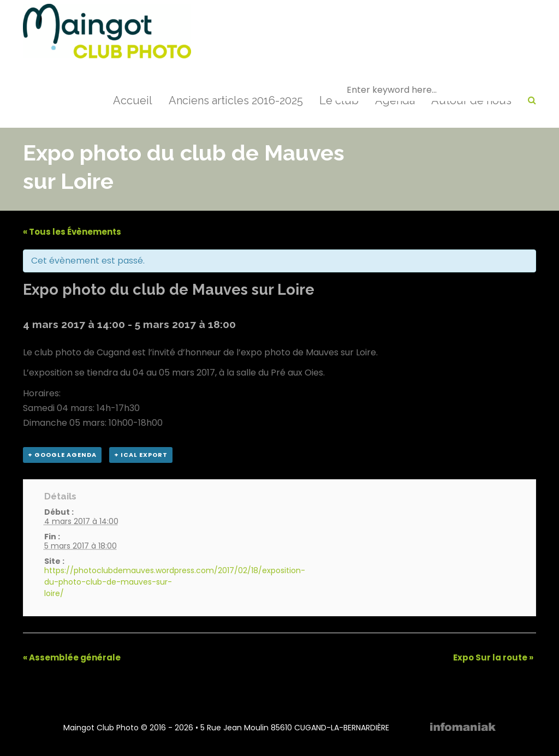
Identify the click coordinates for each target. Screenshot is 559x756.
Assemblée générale (72, 657)
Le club (339, 100)
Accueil (133, 100)
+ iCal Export (141, 455)
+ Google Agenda (62, 455)
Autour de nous (471, 100)
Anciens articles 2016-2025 (236, 100)
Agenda (395, 100)
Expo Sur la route (493, 657)
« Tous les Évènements (72, 232)
